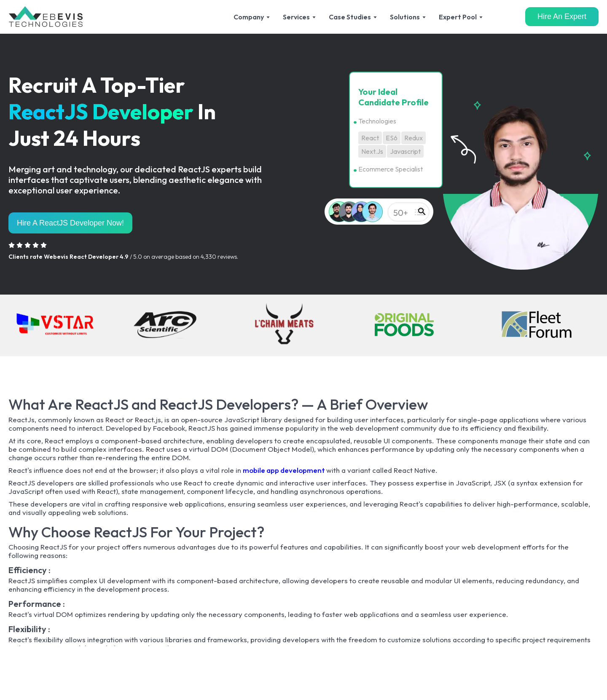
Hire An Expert (562, 16)
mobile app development (285, 470)
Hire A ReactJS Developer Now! (70, 223)
